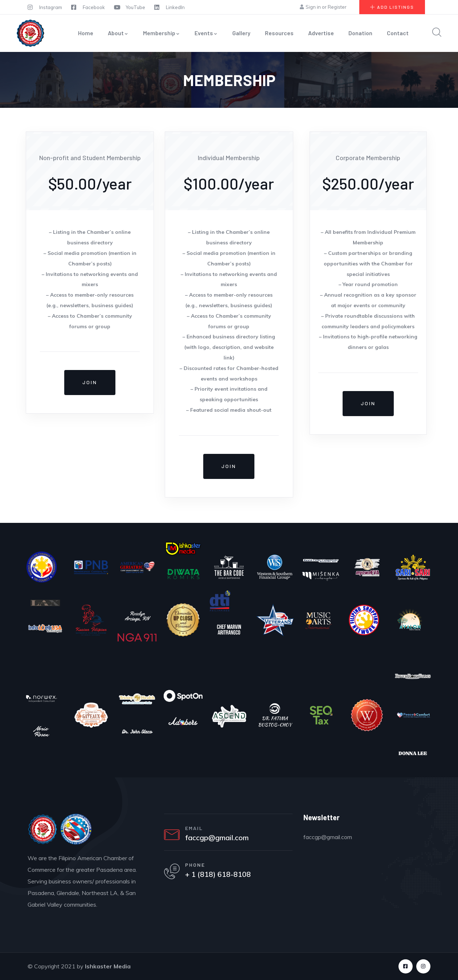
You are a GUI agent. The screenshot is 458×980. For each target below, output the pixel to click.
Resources (279, 33)
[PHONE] (173, 874)
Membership (161, 33)
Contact (398, 33)
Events (206, 33)
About (118, 33)
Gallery (241, 33)
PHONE (198, 867)
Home (86, 33)
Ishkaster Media (108, 966)
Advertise (321, 33)
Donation (360, 33)
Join (90, 382)
